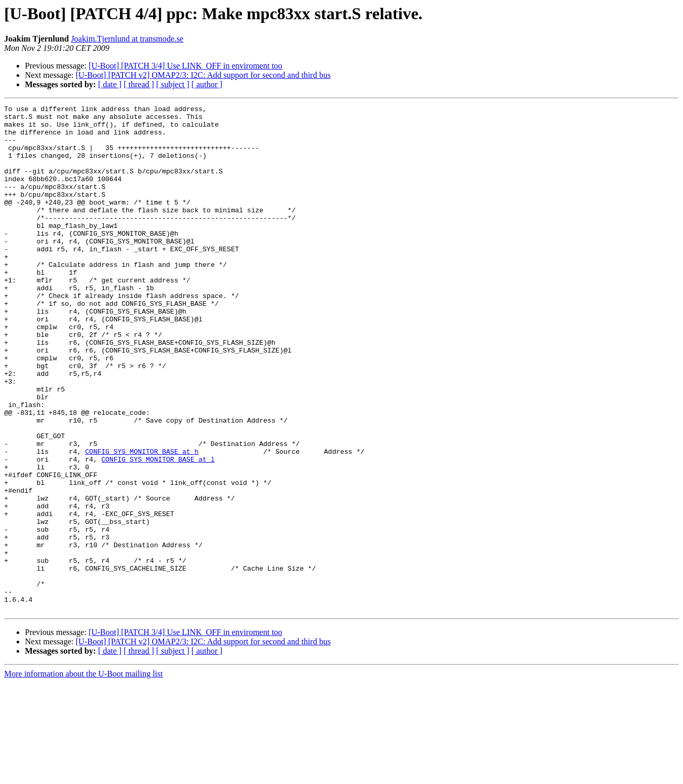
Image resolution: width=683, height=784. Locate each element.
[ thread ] (139, 84)
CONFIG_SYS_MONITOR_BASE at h (142, 521)
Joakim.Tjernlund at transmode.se (127, 39)
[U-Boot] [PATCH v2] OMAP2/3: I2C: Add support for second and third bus (203, 75)
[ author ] (207, 84)
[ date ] (110, 84)
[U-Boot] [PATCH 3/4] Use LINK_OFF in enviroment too (186, 66)
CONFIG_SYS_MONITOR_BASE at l (158, 531)
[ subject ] (173, 84)
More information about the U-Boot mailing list (84, 775)
